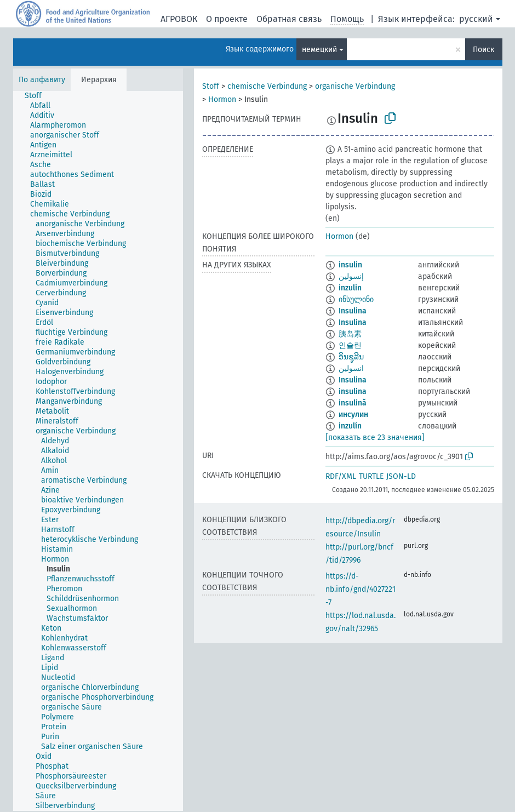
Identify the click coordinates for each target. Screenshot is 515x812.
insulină (353, 403)
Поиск (483, 50)
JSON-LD (401, 476)
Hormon (222, 99)
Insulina (353, 311)
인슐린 (350, 345)
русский (476, 19)
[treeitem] (38, 96)
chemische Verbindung (267, 86)
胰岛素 (350, 334)
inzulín (350, 426)
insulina (353, 391)
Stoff (211, 86)
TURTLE (371, 476)
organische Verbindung (355, 86)
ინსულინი (356, 299)
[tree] (98, 451)
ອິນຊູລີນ (351, 357)
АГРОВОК (179, 19)
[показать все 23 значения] (375, 438)
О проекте (227, 19)
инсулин (353, 414)
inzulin (350, 288)
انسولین (351, 368)
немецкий (319, 50)
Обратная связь (289, 19)
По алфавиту (42, 80)
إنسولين (351, 276)
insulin (350, 265)
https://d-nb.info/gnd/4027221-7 (360, 589)
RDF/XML (341, 476)
